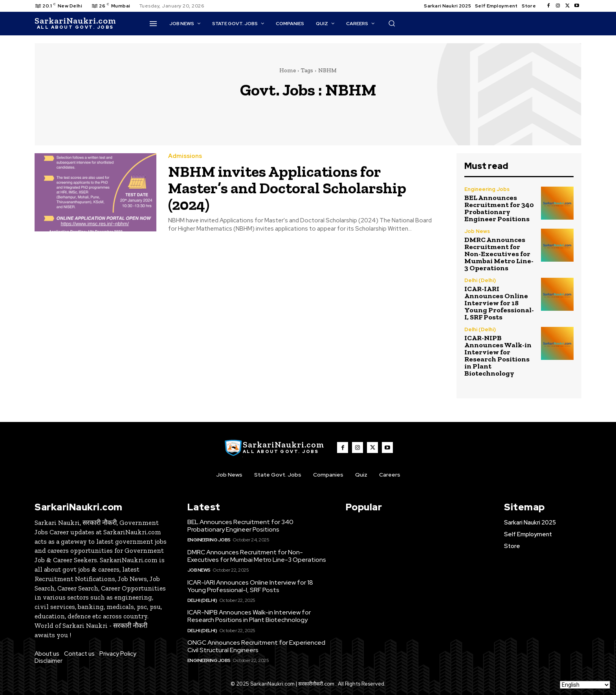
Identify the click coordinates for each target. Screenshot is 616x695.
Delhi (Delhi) (480, 280)
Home (288, 70)
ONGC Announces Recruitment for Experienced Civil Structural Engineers (256, 646)
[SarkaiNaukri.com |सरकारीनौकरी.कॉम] (75, 24)
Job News (477, 231)
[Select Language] (585, 685)
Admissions (185, 156)
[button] (392, 23)
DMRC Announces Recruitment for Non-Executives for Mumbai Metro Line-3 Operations (499, 254)
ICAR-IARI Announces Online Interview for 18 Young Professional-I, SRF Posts (499, 303)
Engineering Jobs (487, 189)
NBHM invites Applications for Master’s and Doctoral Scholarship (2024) (294, 188)
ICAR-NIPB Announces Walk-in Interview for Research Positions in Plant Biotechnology (498, 356)
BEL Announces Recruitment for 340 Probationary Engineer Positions (499, 208)
